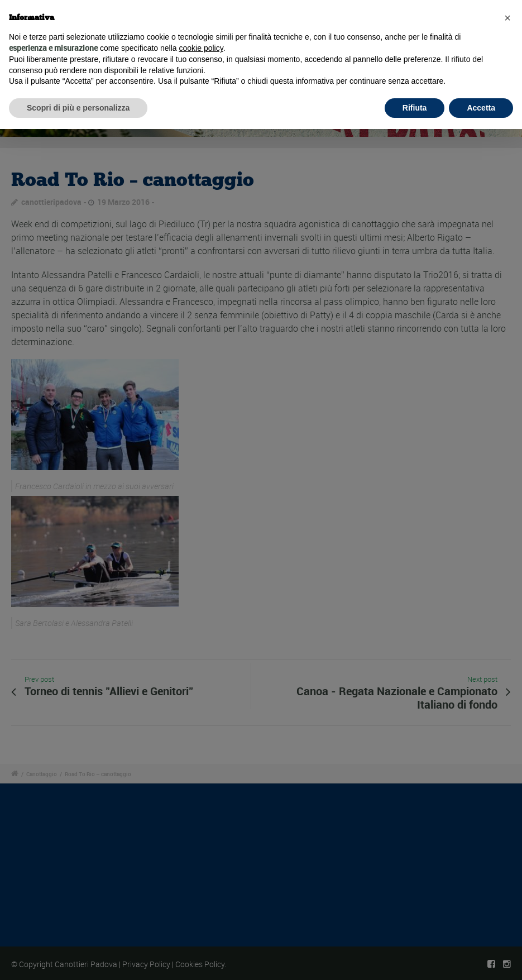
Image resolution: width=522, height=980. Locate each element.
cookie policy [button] (201, 48)
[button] (507, 18)
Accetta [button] (481, 108)
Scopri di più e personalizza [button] (78, 108)
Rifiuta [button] (415, 108)
